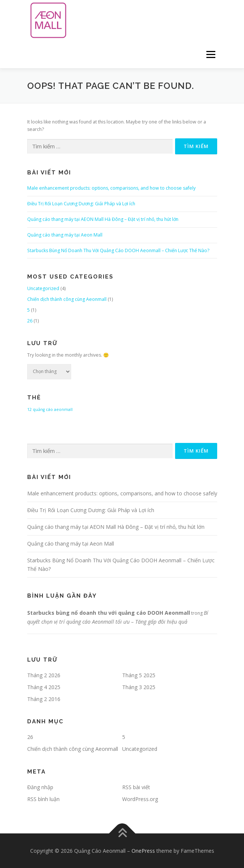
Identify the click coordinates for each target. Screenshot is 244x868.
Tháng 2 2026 (44, 675)
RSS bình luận (43, 799)
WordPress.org (140, 799)
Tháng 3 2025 (139, 687)
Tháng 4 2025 (44, 687)
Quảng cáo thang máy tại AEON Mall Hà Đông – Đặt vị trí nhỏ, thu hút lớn (103, 219)
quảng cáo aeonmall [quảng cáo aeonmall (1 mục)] (53, 409)
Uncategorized (43, 288)
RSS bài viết (136, 787)
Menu (210, 54)
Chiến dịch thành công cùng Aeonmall (67, 299)
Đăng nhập (40, 787)
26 (30, 321)
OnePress (143, 851)
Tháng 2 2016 (44, 699)
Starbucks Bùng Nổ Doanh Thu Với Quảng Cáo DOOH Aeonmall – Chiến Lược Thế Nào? (118, 250)
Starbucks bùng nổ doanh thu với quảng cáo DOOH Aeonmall (109, 613)
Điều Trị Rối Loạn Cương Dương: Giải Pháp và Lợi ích (81, 204)
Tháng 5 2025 (139, 675)
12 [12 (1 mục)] (29, 409)
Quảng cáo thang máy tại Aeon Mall (65, 235)
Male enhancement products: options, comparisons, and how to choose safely (111, 188)
